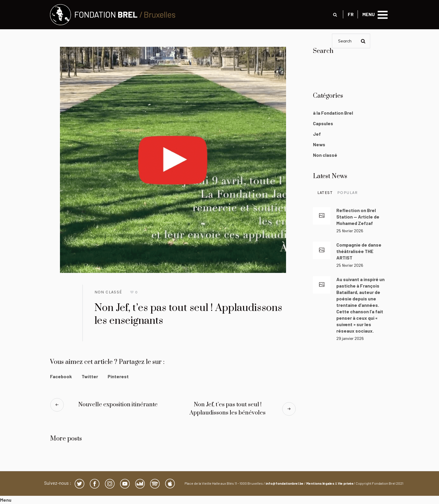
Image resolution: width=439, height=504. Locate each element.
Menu (6, 500)
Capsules (323, 123)
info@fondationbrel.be (285, 483)
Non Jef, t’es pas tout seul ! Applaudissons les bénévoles (228, 409)
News (319, 144)
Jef (317, 134)
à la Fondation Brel (333, 113)
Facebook (61, 376)
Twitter (90, 376)
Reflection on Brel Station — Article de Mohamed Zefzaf (358, 217)
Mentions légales (320, 483)
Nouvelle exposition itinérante (118, 405)
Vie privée (346, 483)
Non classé (108, 292)
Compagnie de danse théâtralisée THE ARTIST (359, 251)
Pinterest (118, 376)
